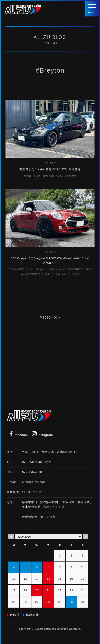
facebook (19, 435)
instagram (42, 435)
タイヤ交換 (54, 274)
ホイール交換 (72, 274)
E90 (60, 176)
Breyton (49, 176)
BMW (28, 176)
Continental (57, 269)
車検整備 (71, 176)
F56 (89, 269)
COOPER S (75, 269)
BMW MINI (17, 269)
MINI (30, 269)
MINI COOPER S (33, 274)
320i (38, 176)
